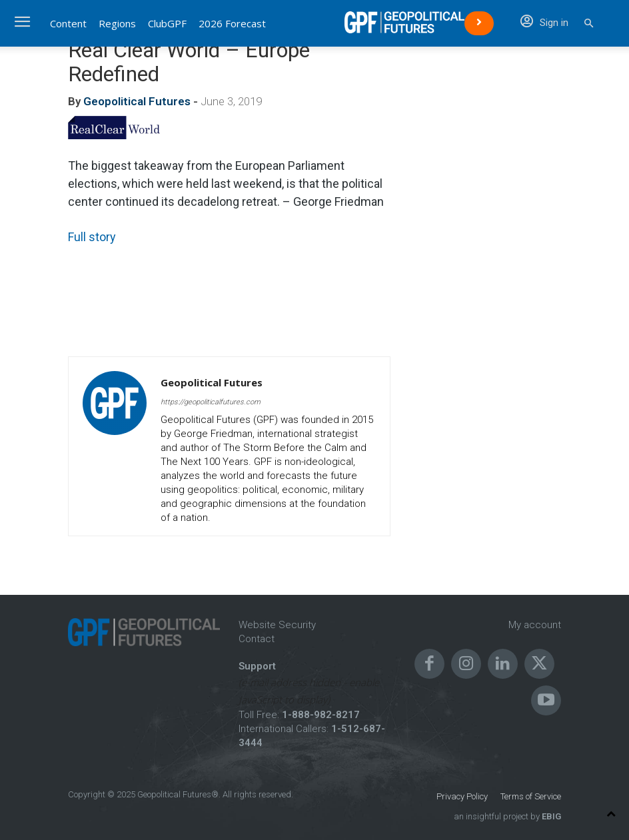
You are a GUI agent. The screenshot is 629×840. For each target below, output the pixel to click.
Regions (117, 23)
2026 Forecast (232, 23)
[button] (589, 24)
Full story (92, 237)
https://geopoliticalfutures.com (211, 402)
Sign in (544, 23)
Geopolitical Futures (137, 101)
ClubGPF (167, 23)
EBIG (550, 816)
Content (68, 23)
